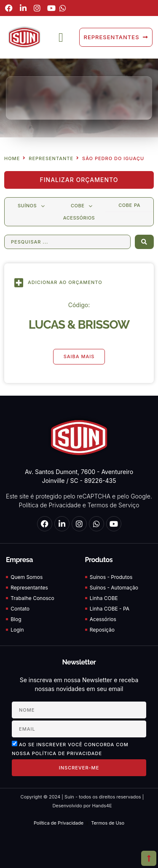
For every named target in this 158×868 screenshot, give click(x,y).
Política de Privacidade (50, 505)
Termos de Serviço (114, 505)
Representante (51, 159)
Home (12, 159)
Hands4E (102, 806)
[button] (61, 37)
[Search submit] (144, 242)
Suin (69, 797)
